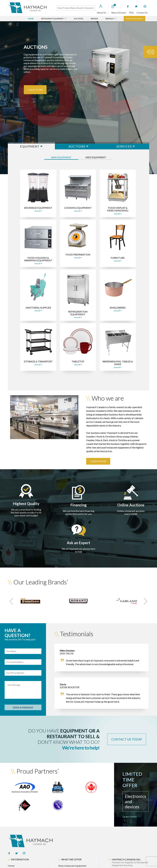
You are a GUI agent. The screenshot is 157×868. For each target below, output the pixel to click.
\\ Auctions (35, 90)
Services (111, 19)
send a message (23, 710)
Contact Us (142, 13)
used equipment (99, 160)
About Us (103, 13)
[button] (11, 603)
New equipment (58, 160)
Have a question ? (135, 19)
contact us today (124, 742)
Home (31, 19)
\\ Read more (98, 463)
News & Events (119, 13)
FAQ (131, 13)
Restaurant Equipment (54, 19)
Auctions (78, 19)
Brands (94, 19)
